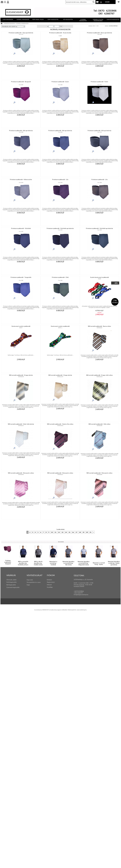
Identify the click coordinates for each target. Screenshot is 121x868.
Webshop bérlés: (72, 610)
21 (91, 532)
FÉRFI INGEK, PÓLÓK (38, 19)
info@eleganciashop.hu (81, 595)
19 (84, 532)
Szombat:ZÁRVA (79, 586)
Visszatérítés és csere (34, 582)
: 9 (85, 585)
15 (70, 532)
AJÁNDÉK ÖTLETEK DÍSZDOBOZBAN (98, 20)
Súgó (28, 585)
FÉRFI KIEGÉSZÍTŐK (53, 19)
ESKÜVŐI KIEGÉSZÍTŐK (113, 19)
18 (80, 532)
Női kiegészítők (11, 585)
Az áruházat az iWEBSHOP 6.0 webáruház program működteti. (51, 610)
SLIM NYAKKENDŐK (8, 19)
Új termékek (61, 542)
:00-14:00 (89, 585)
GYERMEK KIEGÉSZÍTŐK (83, 20)
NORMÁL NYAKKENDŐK (23, 19)
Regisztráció (51, 582)
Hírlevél (49, 585)
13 (63, 532)
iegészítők (13, 582)
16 (73, 532)
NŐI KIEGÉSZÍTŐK (68, 19)
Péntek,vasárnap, (79, 585)
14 (66, 532)
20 (87, 532)
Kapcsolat (30, 580)
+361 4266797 (78, 593)
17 (77, 532)
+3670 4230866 (79, 591)
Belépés (49, 580)
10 (116, 26)
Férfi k (8, 582)
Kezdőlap (50, 587)
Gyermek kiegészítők (13, 587)
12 (59, 532)
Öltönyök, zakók (11, 580)
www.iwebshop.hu (82, 610)
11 (56, 532)
